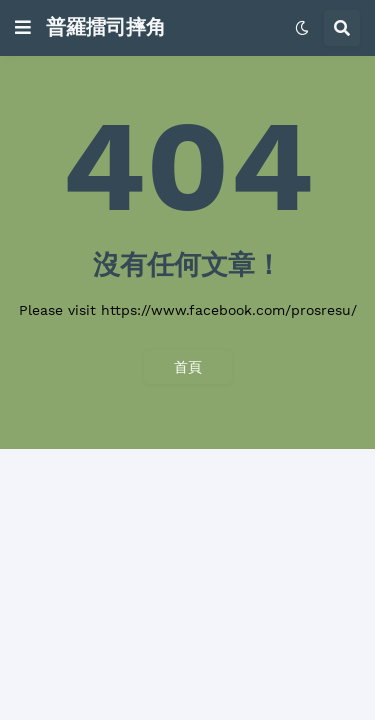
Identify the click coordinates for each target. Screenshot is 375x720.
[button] (23, 28)
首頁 (188, 367)
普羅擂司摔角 (106, 27)
